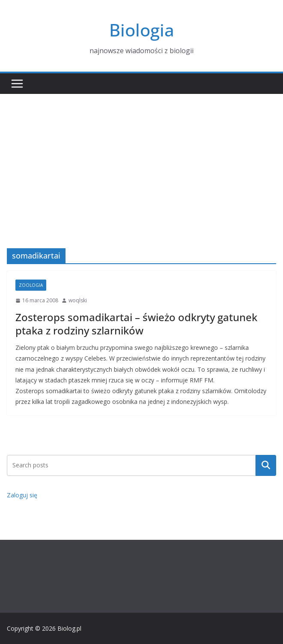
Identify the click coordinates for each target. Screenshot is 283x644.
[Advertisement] (141, 158)
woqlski (78, 300)
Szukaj (266, 465)
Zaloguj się (22, 495)
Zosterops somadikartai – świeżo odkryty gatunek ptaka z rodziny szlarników (136, 324)
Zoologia (31, 285)
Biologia (142, 30)
